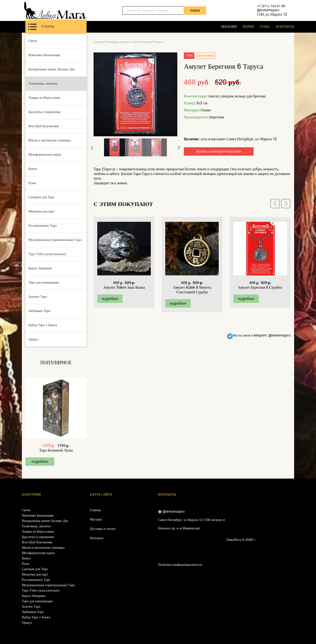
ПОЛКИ (248, 27)
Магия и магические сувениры (50, 140)
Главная (98, 42)
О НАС (265, 27)
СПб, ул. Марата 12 (272, 14)
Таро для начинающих (44, 283)
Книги (33, 169)
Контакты (97, 538)
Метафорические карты (45, 155)
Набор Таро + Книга (43, 325)
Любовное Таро (39, 311)
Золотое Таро (38, 297)
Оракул (33, 339)
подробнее (40, 461)
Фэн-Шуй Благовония (44, 126)
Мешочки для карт (41, 211)
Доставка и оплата (103, 529)
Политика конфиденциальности (180, 565)
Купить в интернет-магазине (219, 151)
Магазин (96, 519)
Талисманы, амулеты (43, 84)
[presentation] (275, 204)
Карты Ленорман (40, 268)
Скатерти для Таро (41, 197)
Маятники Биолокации (44, 55)
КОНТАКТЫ (285, 27)
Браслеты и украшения (44, 112)
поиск (195, 10)
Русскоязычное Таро (43, 226)
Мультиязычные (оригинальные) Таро (55, 240)
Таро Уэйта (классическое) (47, 254)
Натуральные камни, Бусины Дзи (52, 69)
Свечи (33, 41)
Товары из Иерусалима (44, 98)
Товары (41, 27)
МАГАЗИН (229, 27)
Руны (32, 183)
